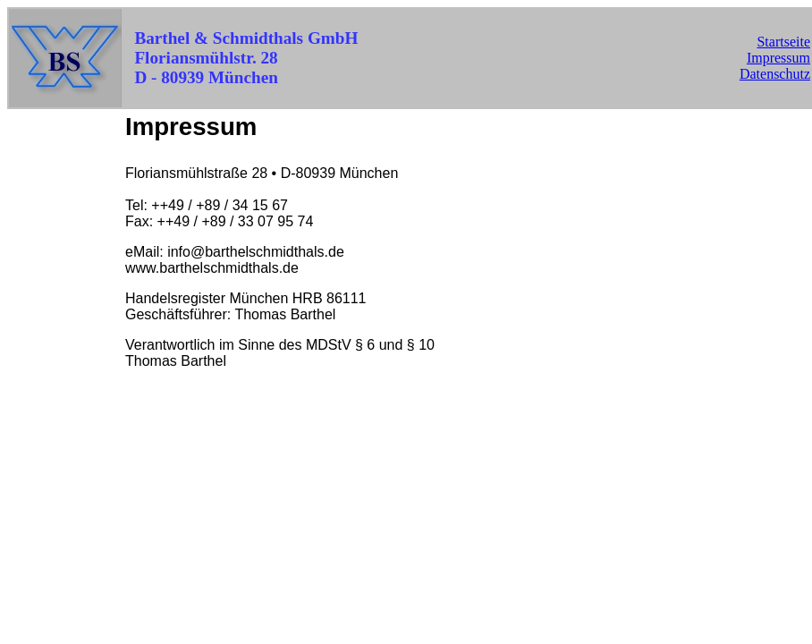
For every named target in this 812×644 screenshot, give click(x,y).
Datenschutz (775, 74)
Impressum (778, 58)
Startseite (783, 42)
